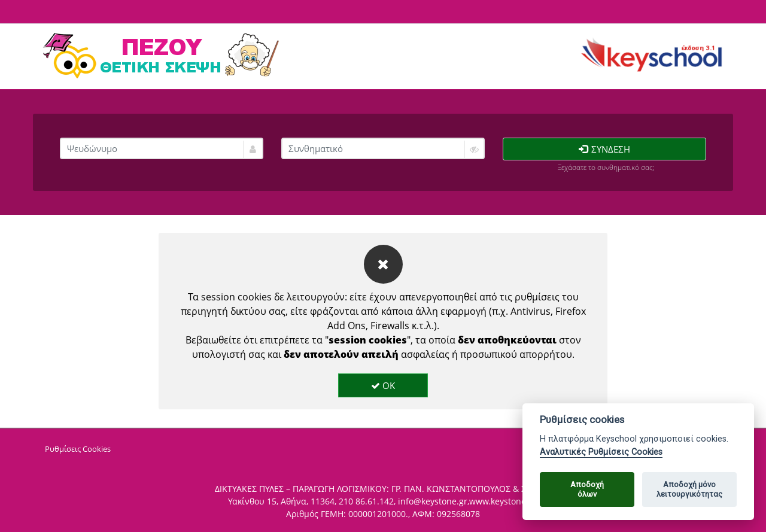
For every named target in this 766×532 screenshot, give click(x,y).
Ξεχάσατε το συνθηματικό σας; (606, 167)
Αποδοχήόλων (587, 489)
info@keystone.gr (433, 501)
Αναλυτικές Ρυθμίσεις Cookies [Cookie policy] (601, 452)
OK (383, 385)
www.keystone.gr (503, 501)
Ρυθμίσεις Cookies (78, 449)
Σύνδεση (604, 149)
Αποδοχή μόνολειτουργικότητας (689, 489)
